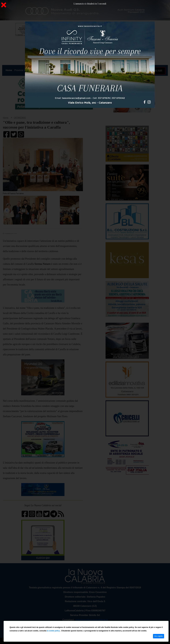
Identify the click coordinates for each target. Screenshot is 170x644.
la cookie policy (54, 631)
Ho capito (159, 636)
